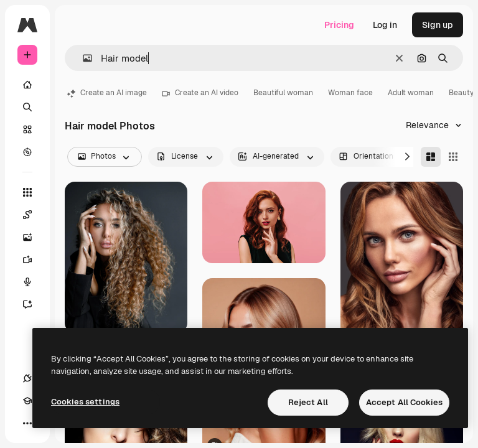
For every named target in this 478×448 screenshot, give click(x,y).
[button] (82, 58)
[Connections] (27, 378)
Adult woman (411, 93)
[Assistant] (34, 304)
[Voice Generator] (34, 282)
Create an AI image (107, 93)
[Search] (27, 107)
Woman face (350, 93)
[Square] (453, 157)
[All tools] (27, 192)
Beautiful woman (283, 93)
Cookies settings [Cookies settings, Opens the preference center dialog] (85, 402)
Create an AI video (200, 93)
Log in (385, 25)
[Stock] (27, 129)
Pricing (339, 25)
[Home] (27, 85)
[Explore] (27, 152)
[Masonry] (431, 157)
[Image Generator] (34, 237)
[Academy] (27, 401)
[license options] (186, 157)
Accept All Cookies (404, 402)
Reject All (308, 402)
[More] (27, 423)
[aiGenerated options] (277, 157)
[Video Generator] (34, 259)
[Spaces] (34, 215)
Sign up (438, 25)
